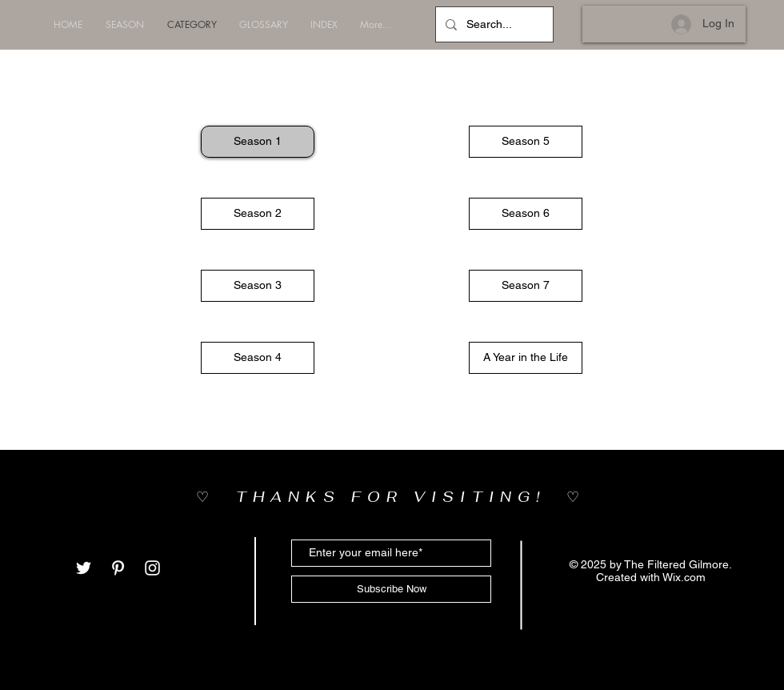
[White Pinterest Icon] (118, 568)
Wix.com (684, 577)
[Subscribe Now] (391, 589)
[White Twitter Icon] (84, 568)
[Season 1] (258, 142)
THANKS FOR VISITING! (401, 497)
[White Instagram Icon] (152, 568)
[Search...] (493, 24)
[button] (526, 142)
